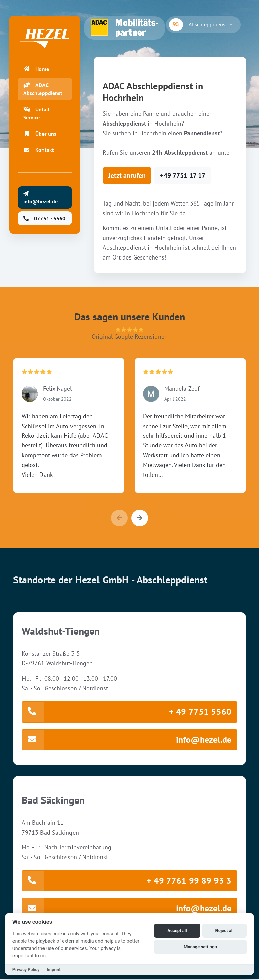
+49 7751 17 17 (183, 175)
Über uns (40, 134)
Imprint (53, 969)
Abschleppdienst (199, 25)
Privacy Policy (26, 969)
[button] (140, 518)
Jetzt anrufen (127, 175)
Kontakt (39, 151)
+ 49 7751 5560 (127, 712)
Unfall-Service (37, 114)
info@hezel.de (127, 740)
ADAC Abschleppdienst (43, 90)
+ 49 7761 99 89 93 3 (127, 881)
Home (36, 70)
